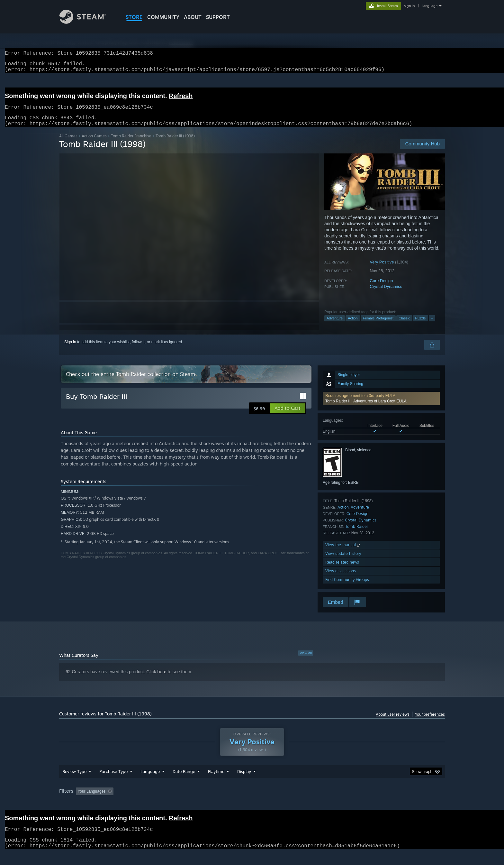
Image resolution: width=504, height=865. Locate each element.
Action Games (94, 144)
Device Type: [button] (389, 804)
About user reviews (393, 722)
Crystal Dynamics (386, 294)
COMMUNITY (163, 17)
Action (353, 326)
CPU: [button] (339, 804)
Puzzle (421, 326)
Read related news (342, 570)
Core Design (381, 288)
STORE (134, 17)
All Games (68, 144)
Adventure (335, 326)
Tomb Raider (357, 534)
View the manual (343, 552)
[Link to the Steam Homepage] (87, 22)
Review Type (74, 784)
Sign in (70, 350)
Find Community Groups (347, 587)
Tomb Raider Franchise (131, 144)
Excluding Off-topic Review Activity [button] (157, 804)
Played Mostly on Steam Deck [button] (252, 804)
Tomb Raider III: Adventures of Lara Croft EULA (366, 409)
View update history (343, 561)
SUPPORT (218, 17)
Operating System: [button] (306, 804)
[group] (252, 804)
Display (244, 784)
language (430, 6)
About (193, 17)
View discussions (341, 579)
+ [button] (432, 326)
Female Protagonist (378, 326)
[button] (381, 406)
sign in (409, 6)
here (162, 679)
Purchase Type (113, 784)
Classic (404, 326)
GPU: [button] (361, 804)
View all (306, 661)
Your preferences (430, 722)
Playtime (216, 784)
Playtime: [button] (206, 804)
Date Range (184, 784)
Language (150, 784)
